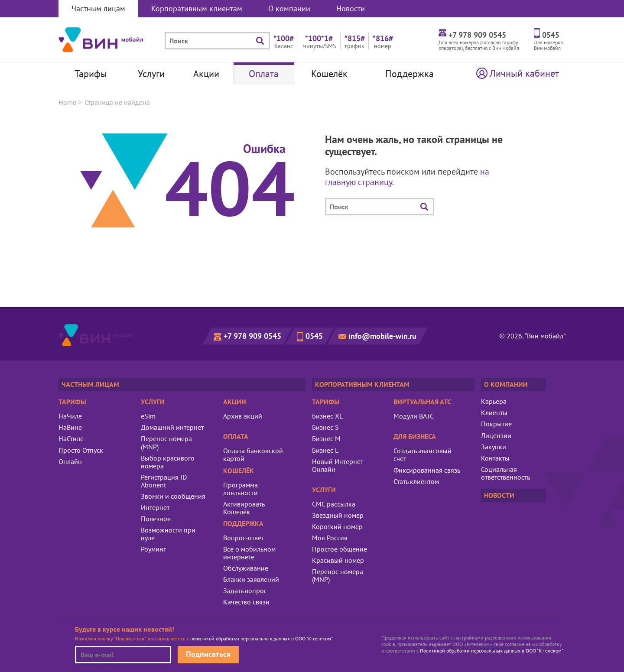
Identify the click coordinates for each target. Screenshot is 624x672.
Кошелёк (329, 74)
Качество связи (246, 602)
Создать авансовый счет (422, 454)
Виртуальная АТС (422, 402)
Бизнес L (325, 450)
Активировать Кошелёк (244, 508)
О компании (289, 8)
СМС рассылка (334, 504)
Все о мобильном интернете (249, 553)
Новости (351, 8)
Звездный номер (338, 515)
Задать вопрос (245, 591)
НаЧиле (70, 416)
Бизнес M (326, 438)
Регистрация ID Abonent (164, 481)
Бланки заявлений (251, 579)
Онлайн (70, 461)
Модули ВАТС (414, 416)
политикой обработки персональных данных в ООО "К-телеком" (262, 638)
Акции (206, 74)
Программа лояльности (240, 489)
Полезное (156, 519)
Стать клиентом (416, 481)
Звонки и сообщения (173, 496)
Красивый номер (338, 560)
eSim (148, 416)
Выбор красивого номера (168, 462)
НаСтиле (71, 438)
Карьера (494, 401)
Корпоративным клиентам (197, 8)
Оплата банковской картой (253, 454)
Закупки (494, 447)
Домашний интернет (172, 427)
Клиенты (494, 412)
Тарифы (91, 74)
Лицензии (496, 435)
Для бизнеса (415, 436)
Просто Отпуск (81, 450)
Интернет (155, 507)
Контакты (495, 458)
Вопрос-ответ (244, 538)
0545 (314, 336)
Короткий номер (337, 526)
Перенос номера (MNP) (166, 442)
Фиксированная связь (427, 470)
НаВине (70, 427)
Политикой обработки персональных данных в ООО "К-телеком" (492, 651)
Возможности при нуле (168, 534)
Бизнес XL (327, 416)
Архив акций (243, 416)
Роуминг (153, 549)
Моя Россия (330, 538)
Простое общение (340, 549)
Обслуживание (246, 568)
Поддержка (409, 74)
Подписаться (208, 654)
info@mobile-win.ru (382, 336)
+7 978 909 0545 (252, 336)
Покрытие (496, 424)
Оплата (264, 74)
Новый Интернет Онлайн (338, 465)
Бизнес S (325, 427)
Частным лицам (98, 8)
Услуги (151, 74)
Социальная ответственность (505, 473)
